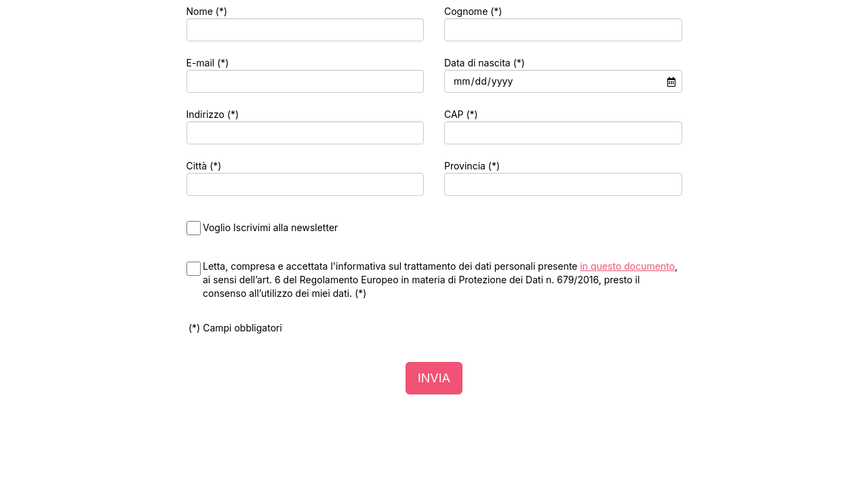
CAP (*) (461, 114)
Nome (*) (207, 11)
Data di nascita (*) (485, 63)
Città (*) (204, 166)
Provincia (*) (472, 166)
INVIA (434, 378)
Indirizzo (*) (213, 114)
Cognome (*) (473, 11)
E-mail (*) (208, 63)
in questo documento (627, 266)
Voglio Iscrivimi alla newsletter (270, 227)
